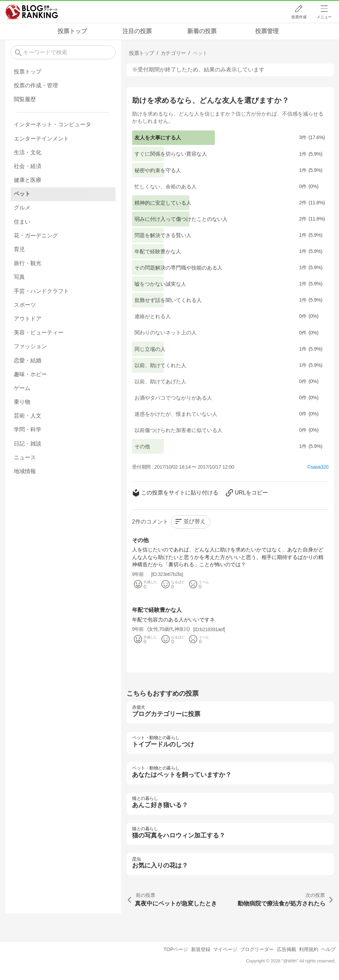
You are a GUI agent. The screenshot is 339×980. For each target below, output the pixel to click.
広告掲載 (287, 949)
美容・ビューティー (39, 332)
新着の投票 (202, 31)
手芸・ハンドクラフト (41, 291)
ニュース (25, 457)
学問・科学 (28, 429)
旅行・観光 (28, 263)
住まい (22, 222)
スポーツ (25, 305)
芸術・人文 (28, 416)
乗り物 (22, 402)
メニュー (324, 17)
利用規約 (309, 949)
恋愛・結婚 (28, 360)
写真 (19, 277)
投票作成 (299, 17)
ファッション (30, 346)
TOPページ (176, 949)
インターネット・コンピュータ (52, 124)
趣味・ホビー (30, 374)
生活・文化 (28, 152)
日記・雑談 (28, 444)
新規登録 (201, 949)
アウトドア (28, 319)
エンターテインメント (41, 139)
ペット (22, 194)
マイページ (225, 949)
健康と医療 (28, 180)
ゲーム (22, 388)
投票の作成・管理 (36, 85)
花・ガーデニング (36, 236)
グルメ (22, 208)
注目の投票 (137, 31)
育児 (19, 249)
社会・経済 (28, 166)
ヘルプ (328, 949)
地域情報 (25, 471)
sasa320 (320, 467)
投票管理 (267, 31)
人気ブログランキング (32, 12)
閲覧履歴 (25, 99)
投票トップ (72, 31)
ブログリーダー (257, 949)
